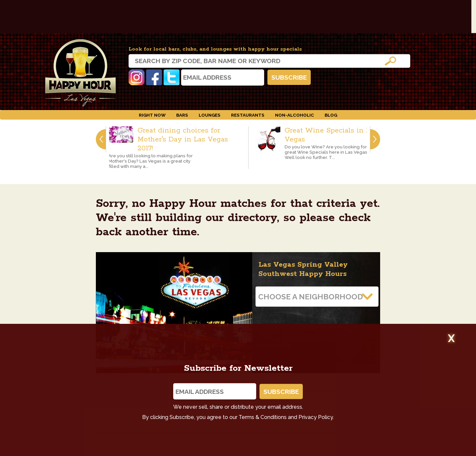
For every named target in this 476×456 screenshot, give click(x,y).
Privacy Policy (316, 417)
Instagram (137, 77)
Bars (182, 115)
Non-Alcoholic (295, 115)
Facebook (154, 77)
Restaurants (248, 115)
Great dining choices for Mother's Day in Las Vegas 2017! (183, 140)
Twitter (172, 77)
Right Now (152, 115)
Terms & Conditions (263, 417)
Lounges (210, 115)
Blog (331, 115)
